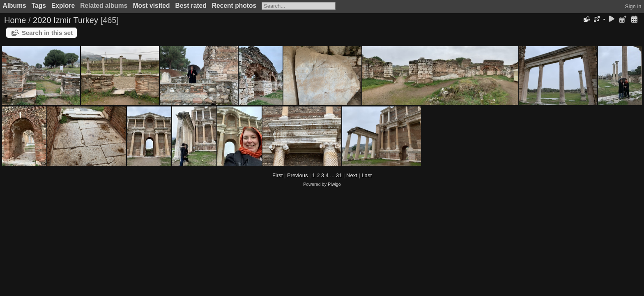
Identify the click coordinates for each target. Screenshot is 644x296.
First (277, 175)
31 (339, 175)
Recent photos (234, 6)
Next (352, 175)
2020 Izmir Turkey (66, 20)
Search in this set (47, 33)
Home (15, 20)
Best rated (191, 6)
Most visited (151, 6)
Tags (39, 6)
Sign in (633, 6)
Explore (63, 6)
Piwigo (334, 184)
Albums (15, 6)
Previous (298, 175)
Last (367, 175)
